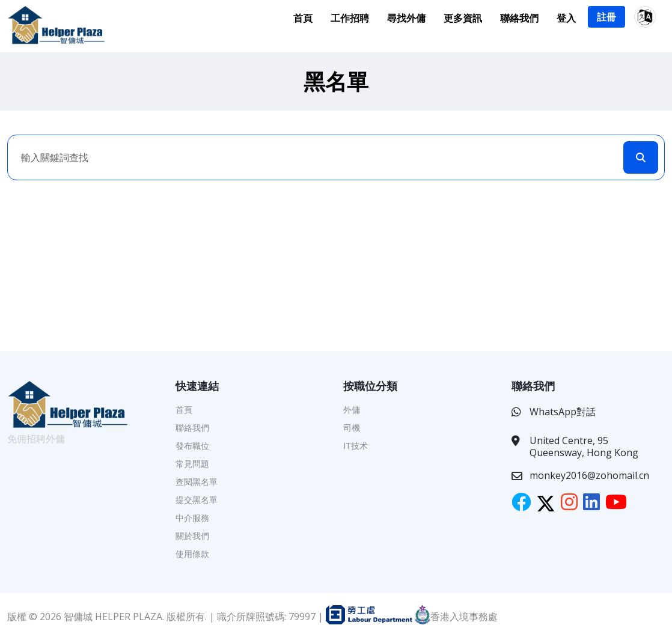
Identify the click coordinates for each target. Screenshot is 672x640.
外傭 (352, 410)
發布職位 (192, 446)
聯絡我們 (519, 18)
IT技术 (356, 446)
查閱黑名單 (197, 482)
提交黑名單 (197, 500)
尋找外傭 (406, 18)
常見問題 (192, 464)
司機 (352, 428)
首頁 (303, 18)
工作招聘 (350, 18)
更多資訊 (463, 18)
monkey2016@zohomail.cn (589, 475)
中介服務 (192, 518)
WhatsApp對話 (563, 412)
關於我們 (192, 536)
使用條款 (192, 554)
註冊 (606, 17)
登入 (566, 18)
